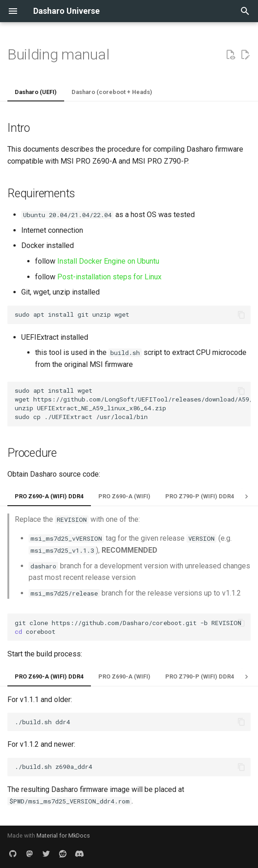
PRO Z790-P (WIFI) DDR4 (200, 496)
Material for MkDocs (63, 836)
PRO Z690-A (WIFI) (124, 496)
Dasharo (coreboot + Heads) (112, 92)
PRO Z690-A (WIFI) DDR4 (49, 496)
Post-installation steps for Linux (109, 277)
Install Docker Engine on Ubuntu (108, 261)
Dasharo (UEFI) (36, 92)
